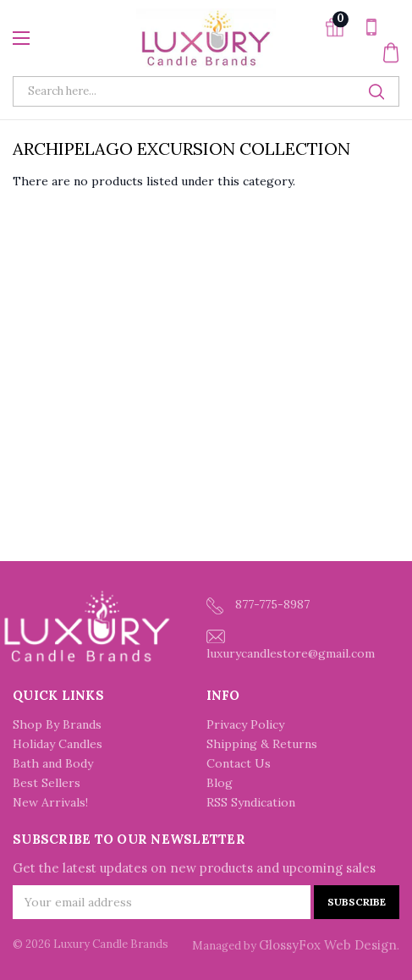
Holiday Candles (58, 744)
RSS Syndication (251, 802)
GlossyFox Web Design (328, 945)
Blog (220, 783)
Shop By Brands (57, 724)
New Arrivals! (50, 802)
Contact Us (239, 763)
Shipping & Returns (262, 744)
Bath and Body (53, 763)
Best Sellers (47, 783)
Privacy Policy (245, 724)
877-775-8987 (258, 606)
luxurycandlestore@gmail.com (291, 645)
